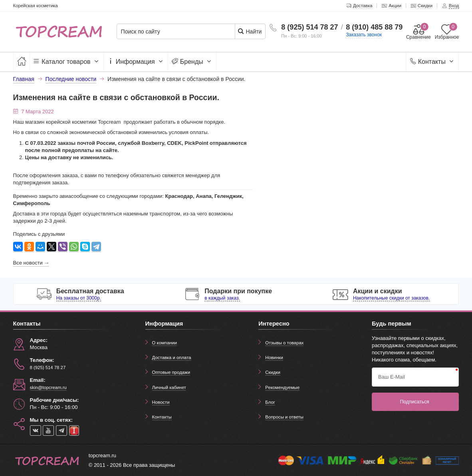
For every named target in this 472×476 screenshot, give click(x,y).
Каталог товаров (67, 62)
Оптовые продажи (171, 372)
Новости (161, 402)
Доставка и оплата (172, 357)
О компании (165, 343)
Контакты (432, 62)
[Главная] (22, 62)
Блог (270, 402)
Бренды (192, 62)
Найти (250, 31)
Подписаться (415, 402)
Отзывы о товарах (284, 343)
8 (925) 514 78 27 (309, 27)
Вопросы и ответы (284, 417)
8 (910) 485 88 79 (374, 27)
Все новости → (31, 263)
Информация (136, 62)
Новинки (274, 357)
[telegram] (61, 431)
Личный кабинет (169, 387)
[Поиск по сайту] (179, 32)
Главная (24, 79)
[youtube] (48, 431)
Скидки (273, 372)
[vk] (36, 431)
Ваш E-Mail (392, 377)
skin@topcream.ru (48, 387)
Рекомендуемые (282, 387)
